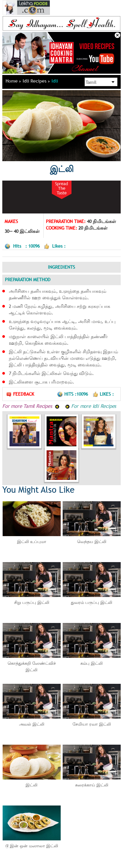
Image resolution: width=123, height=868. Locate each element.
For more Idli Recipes (91, 406)
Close (117, 35)
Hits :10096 (73, 394)
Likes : (103, 394)
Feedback (20, 394)
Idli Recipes (36, 81)
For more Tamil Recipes (31, 406)
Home (13, 81)
